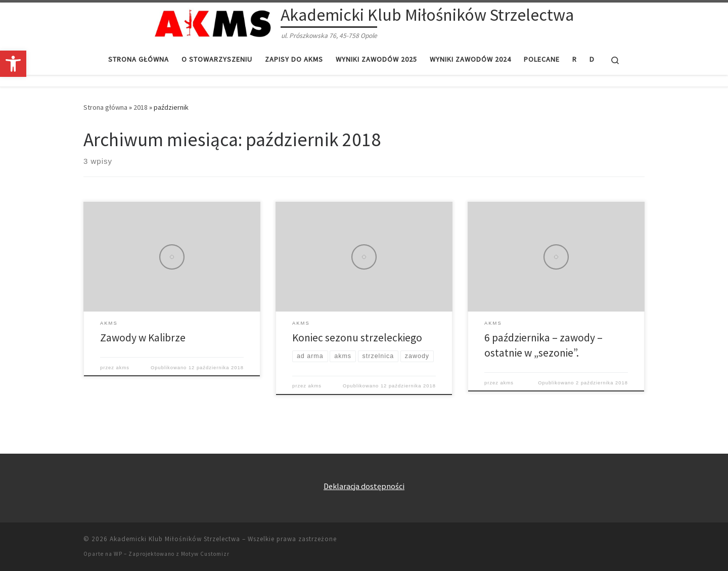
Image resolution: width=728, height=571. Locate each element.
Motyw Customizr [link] (205, 554)
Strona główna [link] (105, 107)
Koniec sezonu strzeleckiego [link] (357, 338)
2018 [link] (141, 107)
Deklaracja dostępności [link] (364, 486)
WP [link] (118, 554)
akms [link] (123, 368)
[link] (13, 64)
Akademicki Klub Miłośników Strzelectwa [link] (175, 539)
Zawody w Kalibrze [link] (143, 338)
